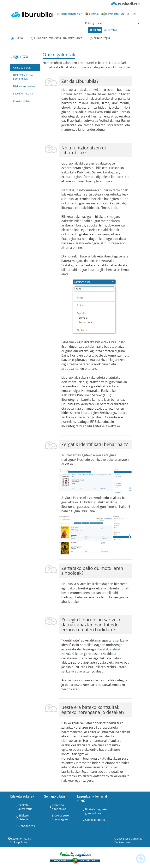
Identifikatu (110, 14)
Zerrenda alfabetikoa (59, 807)
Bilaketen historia (24, 817)
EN (134, 14)
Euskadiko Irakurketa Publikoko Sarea (58, 38)
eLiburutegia (102, 38)
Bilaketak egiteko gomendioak (23, 77)
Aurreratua (111, 30)
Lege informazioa (23, 93)
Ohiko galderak (22, 68)
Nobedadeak (27, 826)
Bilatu (95, 30)
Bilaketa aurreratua (24, 86)
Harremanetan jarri (70, 14)
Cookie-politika (22, 101)
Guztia (19, 38)
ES (128, 14)
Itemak (92, 14)
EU (123, 14)
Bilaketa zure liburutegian (60, 817)
